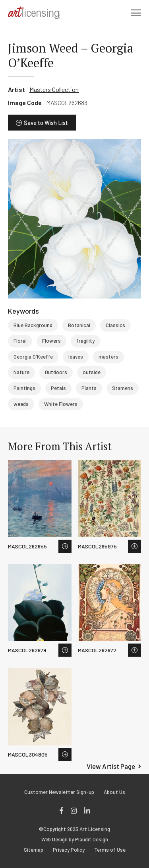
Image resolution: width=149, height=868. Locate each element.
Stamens (123, 388)
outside (92, 372)
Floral (20, 341)
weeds (21, 404)
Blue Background (33, 325)
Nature (21, 372)
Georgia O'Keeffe (33, 357)
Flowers (51, 341)
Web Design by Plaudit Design (75, 840)
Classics (115, 325)
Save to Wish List (46, 123)
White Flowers (61, 404)
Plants (89, 388)
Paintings (24, 388)
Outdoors (56, 372)
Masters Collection (54, 89)
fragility (85, 341)
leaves (76, 357)
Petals (58, 388)
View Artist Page (111, 766)
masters (108, 357)
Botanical (79, 325)
